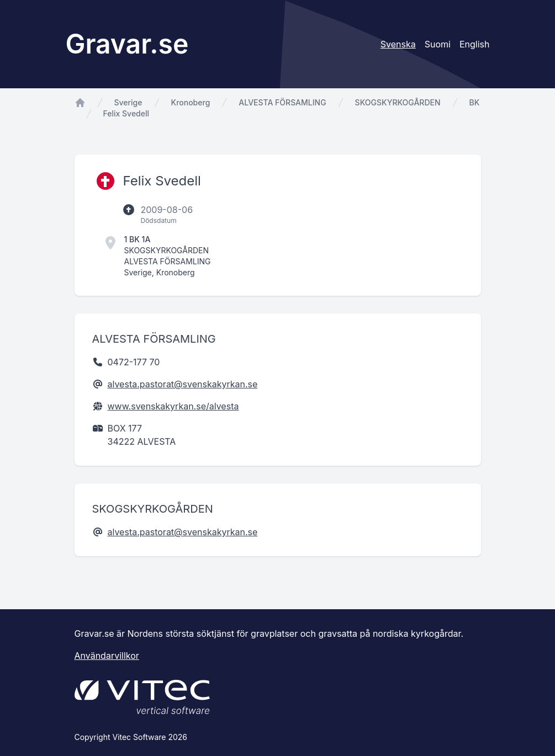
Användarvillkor (107, 656)
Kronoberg (191, 102)
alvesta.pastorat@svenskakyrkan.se (183, 384)
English (475, 44)
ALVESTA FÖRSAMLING (282, 102)
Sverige (128, 102)
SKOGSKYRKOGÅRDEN (398, 102)
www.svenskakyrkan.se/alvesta (173, 406)
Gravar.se (127, 44)
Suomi (438, 44)
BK (475, 102)
